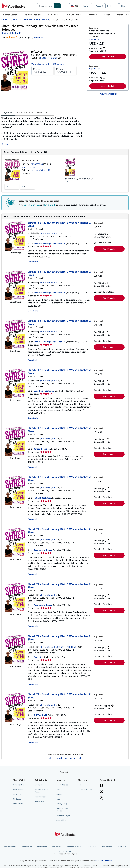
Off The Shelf (40, 715)
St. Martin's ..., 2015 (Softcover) (79, 179)
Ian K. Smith (50, 205)
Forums (59, 799)
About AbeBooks (63, 785)
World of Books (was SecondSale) (50, 243)
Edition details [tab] (44, 112)
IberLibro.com (107, 847)
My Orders (17, 799)
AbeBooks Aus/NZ (74, 847)
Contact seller (33, 262)
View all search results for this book (65, 758)
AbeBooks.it (57, 847)
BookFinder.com (65, 853)
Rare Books (53, 15)
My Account (98, 6)
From (42, 70)
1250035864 (37, 164)
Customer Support (85, 789)
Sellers (107, 15)
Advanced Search (9, 15)
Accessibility (61, 820)
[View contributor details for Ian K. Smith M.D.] (11, 33)
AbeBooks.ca (91, 847)
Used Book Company (44, 391)
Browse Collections (33, 15)
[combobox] (46, 6)
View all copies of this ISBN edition (48, 64)
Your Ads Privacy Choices (63, 810)
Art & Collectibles (73, 15)
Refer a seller (40, 801)
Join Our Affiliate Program (41, 791)
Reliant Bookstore (43, 498)
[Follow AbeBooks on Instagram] (101, 799)
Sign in (86, 6)
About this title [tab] (25, 112)
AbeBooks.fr (42, 847)
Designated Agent (63, 815)
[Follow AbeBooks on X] (101, 792)
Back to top (65, 772)
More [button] (6, 144)
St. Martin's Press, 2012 (42, 170)
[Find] (57, 6)
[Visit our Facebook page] (101, 786)
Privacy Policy (62, 804)
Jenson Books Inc (42, 449)
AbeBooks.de (27, 847)
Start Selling (123, 15)
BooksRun (39, 657)
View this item (95, 39)
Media (59, 789)
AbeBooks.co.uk (10, 847)
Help (123, 6)
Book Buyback (40, 797)
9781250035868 (30, 167)
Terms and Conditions (104, 860)
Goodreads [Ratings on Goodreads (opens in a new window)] (39, 37)
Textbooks (93, 15)
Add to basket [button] (108, 57)
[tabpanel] (43, 131)
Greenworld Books (43, 550)
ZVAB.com (122, 847)
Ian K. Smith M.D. (32, 205)
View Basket (18, 804)
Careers (59, 794)
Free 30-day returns (108, 94)
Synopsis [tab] (8, 112)
